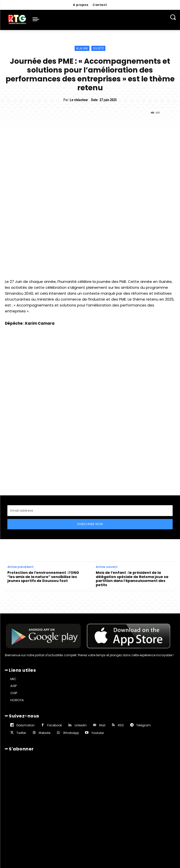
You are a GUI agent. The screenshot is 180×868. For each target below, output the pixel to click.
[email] (90, 511)
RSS (121, 725)
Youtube (97, 733)
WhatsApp (71, 733)
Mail (102, 725)
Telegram (144, 725)
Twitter (21, 733)
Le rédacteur (79, 100)
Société (98, 48)
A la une (82, 48)
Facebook (55, 725)
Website (44, 733)
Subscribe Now (90, 524)
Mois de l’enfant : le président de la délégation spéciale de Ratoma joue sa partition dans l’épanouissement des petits (132, 579)
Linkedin (81, 725)
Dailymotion (26, 725)
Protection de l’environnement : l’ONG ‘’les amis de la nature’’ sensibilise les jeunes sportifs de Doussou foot (43, 577)
